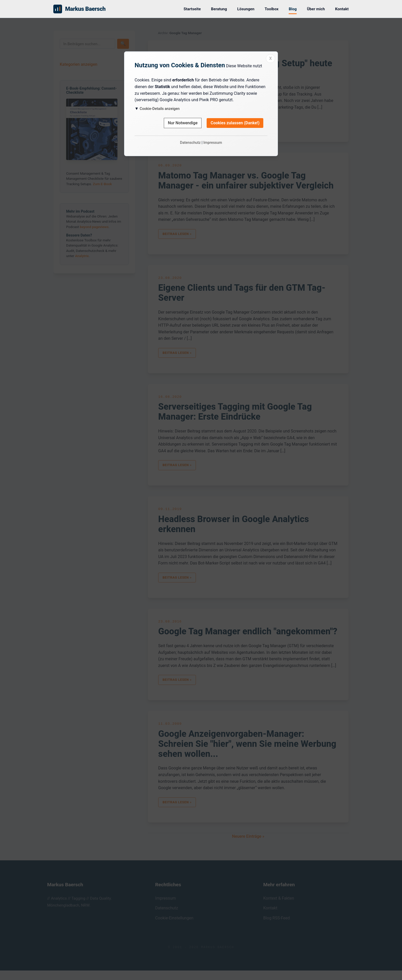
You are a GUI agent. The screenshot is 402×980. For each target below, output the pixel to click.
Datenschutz (190, 143)
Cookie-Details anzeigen (160, 109)
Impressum (213, 143)
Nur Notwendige (183, 123)
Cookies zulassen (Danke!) (235, 123)
